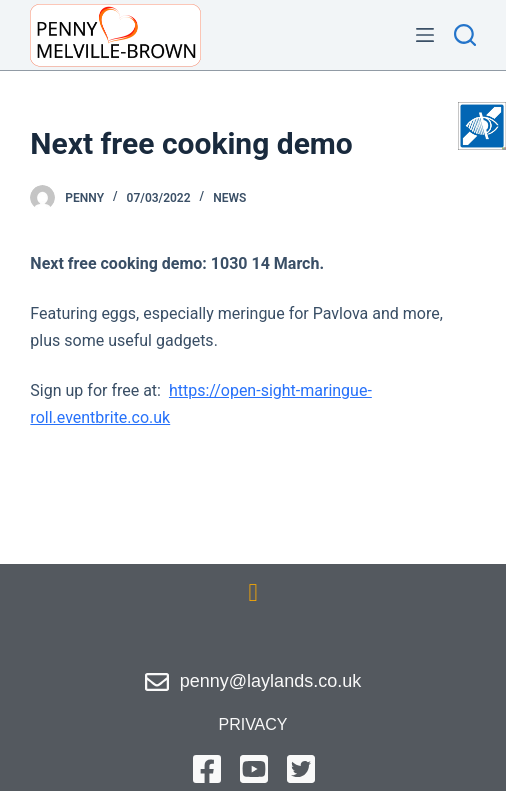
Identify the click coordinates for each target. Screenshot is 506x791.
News (229, 198)
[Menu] (425, 35)
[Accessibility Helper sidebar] (482, 126)
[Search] (465, 35)
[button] (253, 593)
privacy (252, 724)
